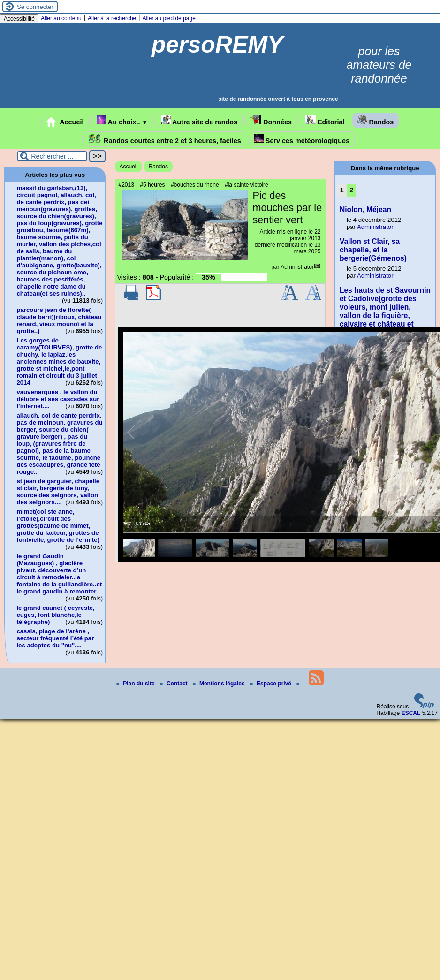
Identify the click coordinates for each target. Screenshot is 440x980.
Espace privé (271, 684)
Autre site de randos (199, 120)
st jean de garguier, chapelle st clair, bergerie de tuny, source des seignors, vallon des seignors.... (58, 492)
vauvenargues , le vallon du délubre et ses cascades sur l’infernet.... (58, 399)
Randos (376, 120)
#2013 (126, 185)
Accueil (65, 122)
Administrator (297, 267)
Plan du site (136, 684)
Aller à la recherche (112, 18)
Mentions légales (220, 684)
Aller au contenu (61, 18)
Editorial (325, 120)
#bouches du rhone (195, 185)
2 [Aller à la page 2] (351, 190)
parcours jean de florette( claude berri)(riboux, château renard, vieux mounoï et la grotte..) (59, 320)
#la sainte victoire (247, 185)
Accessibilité (19, 19)
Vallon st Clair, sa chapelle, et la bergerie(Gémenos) (373, 250)
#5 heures (152, 185)
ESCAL (411, 713)
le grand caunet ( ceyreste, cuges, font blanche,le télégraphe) (55, 615)
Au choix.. (122, 120)
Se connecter (35, 7)
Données (271, 120)
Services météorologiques (302, 139)
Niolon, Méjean (365, 209)
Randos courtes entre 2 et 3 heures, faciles (165, 139)
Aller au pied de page (169, 18)
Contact (174, 684)
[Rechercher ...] (52, 156)
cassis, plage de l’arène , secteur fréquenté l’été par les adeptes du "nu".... (55, 638)
